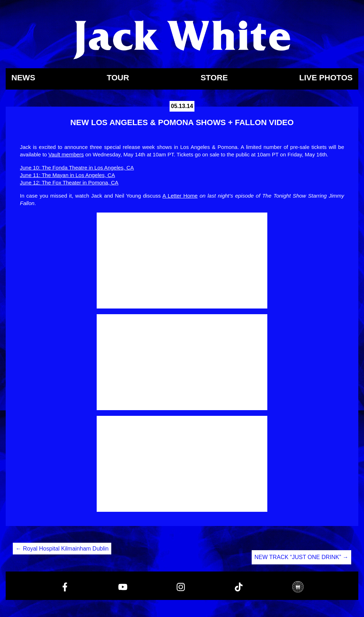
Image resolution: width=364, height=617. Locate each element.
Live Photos (326, 78)
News (23, 78)
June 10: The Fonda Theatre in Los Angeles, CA (77, 168)
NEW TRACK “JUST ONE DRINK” (301, 557)
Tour (118, 78)
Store (214, 78)
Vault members (66, 154)
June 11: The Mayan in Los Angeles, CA (67, 175)
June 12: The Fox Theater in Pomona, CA (69, 183)
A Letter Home (180, 196)
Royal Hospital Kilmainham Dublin (62, 549)
